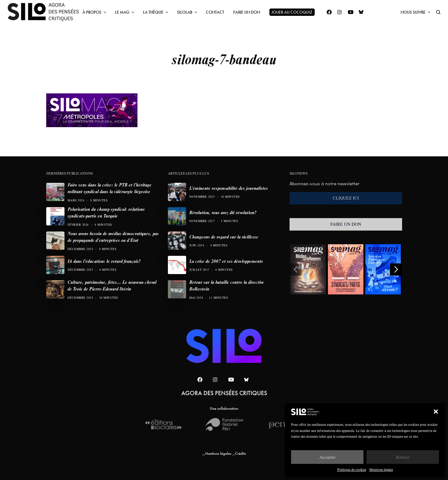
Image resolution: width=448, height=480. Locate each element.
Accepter (327, 457)
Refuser (403, 457)
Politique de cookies (352, 470)
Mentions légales (381, 470)
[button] (436, 412)
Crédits (241, 453)
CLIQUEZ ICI (346, 198)
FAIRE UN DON (346, 224)
